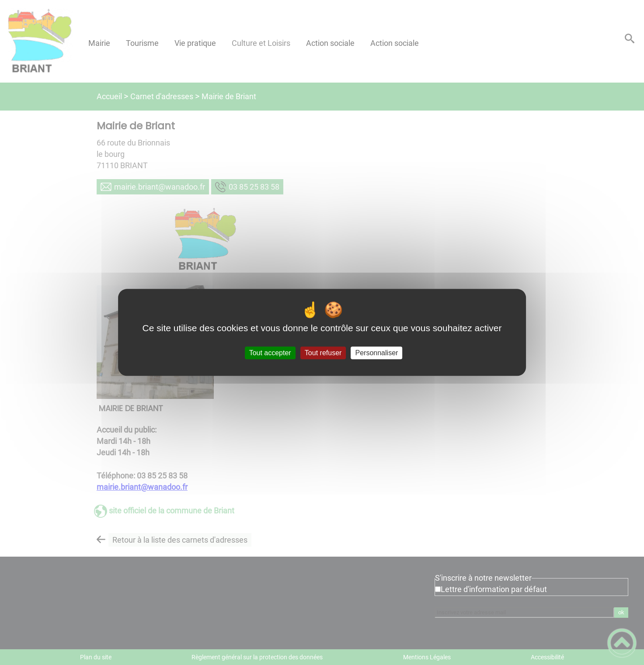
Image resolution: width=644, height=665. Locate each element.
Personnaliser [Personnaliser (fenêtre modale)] (377, 353)
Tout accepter (270, 353)
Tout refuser (323, 353)
